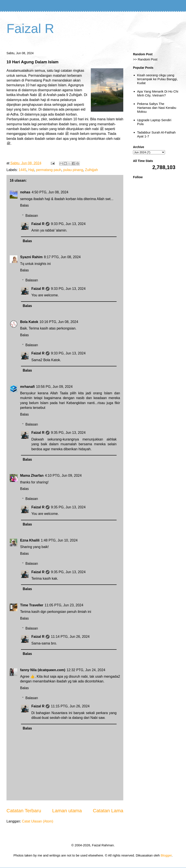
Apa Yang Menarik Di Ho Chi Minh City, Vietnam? (158, 93)
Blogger (166, 855)
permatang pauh (49, 170)
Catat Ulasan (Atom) (38, 821)
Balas (24, 205)
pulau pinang (73, 170)
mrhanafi (27, 387)
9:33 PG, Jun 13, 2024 (68, 224)
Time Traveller (32, 605)
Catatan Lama (108, 811)
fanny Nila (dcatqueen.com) (43, 670)
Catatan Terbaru (24, 811)
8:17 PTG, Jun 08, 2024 (62, 257)
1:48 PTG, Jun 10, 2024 (59, 540)
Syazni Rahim (31, 257)
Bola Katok (29, 322)
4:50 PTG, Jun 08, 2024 (50, 192)
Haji (31, 170)
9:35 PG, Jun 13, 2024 (68, 433)
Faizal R (30, 29)
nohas (25, 192)
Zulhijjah (91, 170)
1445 (22, 170)
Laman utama (67, 811)
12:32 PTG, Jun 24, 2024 (86, 670)
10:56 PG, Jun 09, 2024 (54, 387)
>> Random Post (145, 59)
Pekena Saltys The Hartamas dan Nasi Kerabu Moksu (157, 108)
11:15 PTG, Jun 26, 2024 (70, 706)
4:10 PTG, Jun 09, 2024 (63, 476)
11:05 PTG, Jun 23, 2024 (64, 605)
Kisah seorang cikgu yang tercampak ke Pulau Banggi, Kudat (157, 79)
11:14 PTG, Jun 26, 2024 (70, 637)
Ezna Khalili (30, 540)
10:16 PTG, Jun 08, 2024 (59, 322)
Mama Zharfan (32, 476)
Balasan (32, 216)
